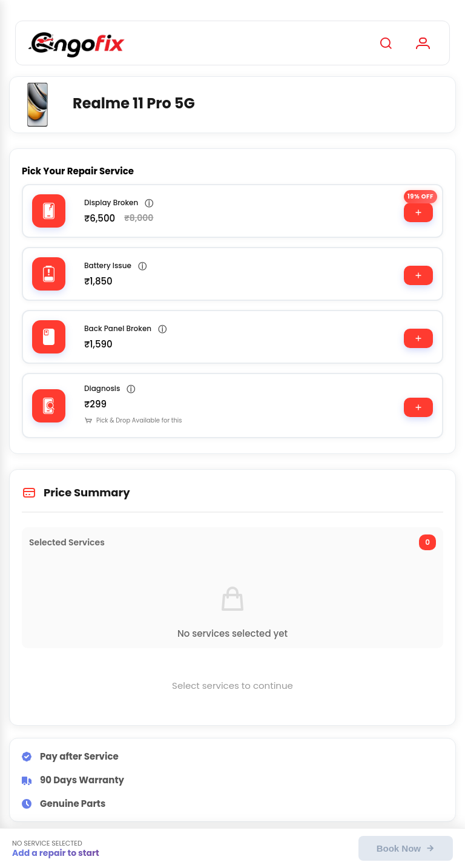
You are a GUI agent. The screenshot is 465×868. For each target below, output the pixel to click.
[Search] (386, 43)
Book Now (406, 848)
